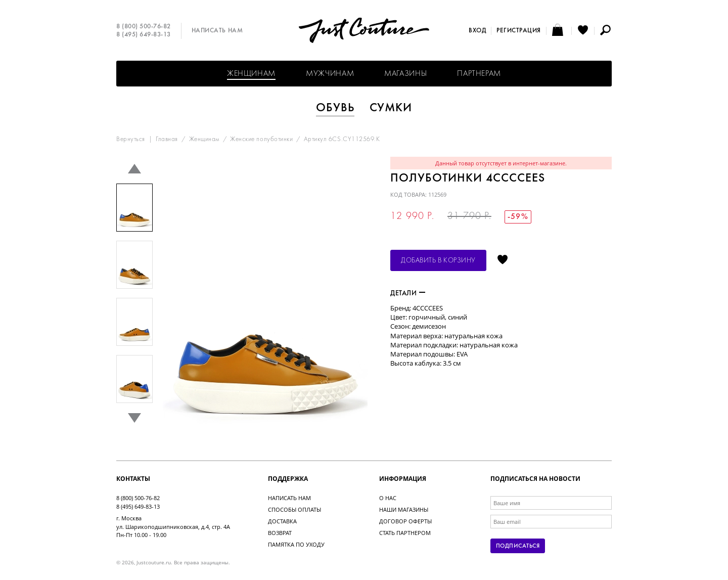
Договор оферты (405, 521)
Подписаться (518, 546)
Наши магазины (404, 509)
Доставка (282, 521)
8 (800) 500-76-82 (144, 27)
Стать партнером (405, 533)
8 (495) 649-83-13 (144, 35)
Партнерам (479, 74)
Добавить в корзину (438, 261)
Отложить (503, 260)
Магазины (405, 74)
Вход (477, 31)
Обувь (335, 108)
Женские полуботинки (261, 140)
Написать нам (217, 31)
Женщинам (251, 74)
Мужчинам (330, 74)
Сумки (391, 108)
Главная (167, 140)
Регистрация (519, 31)
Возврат (280, 533)
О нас (388, 498)
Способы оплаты (294, 509)
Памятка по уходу (296, 544)
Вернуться (131, 140)
